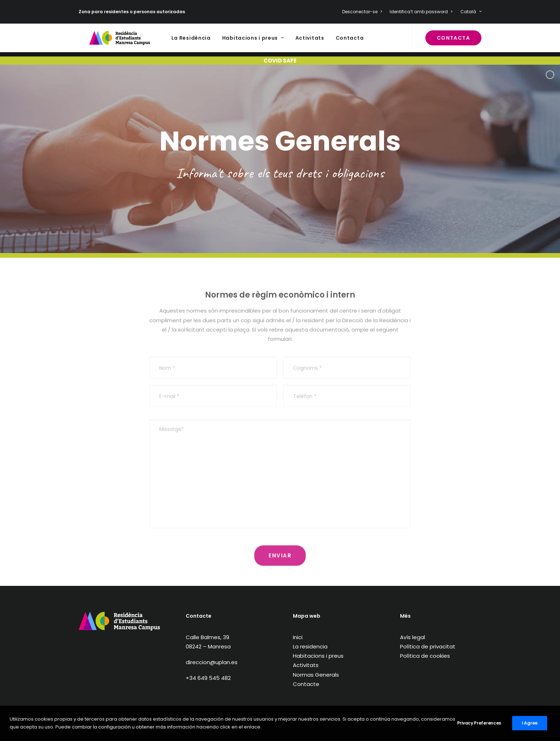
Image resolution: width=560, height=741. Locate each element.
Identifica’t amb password (421, 12)
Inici (298, 637)
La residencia (310, 646)
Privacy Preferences (479, 723)
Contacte (306, 684)
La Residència (175, 40)
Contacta (334, 40)
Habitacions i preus (237, 40)
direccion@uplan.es (212, 662)
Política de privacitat (428, 646)
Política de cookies (425, 656)
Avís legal (412, 637)
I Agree (530, 723)
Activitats (294, 40)
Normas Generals (316, 675)
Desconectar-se (362, 12)
